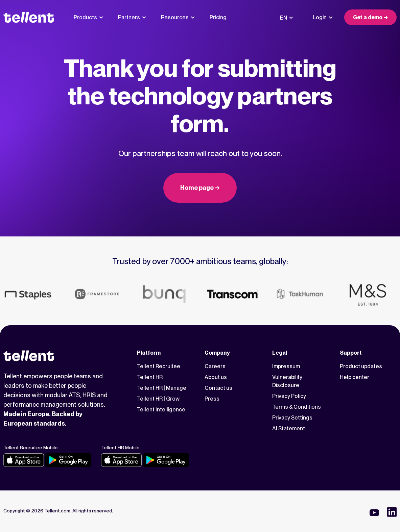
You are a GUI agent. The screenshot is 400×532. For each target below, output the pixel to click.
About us (216, 377)
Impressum (286, 366)
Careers (215, 366)
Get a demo (368, 17)
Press (212, 399)
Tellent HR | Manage (162, 388)
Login (323, 17)
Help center (355, 377)
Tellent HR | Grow (158, 399)
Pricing (218, 17)
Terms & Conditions (297, 407)
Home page (197, 188)
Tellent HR (150, 377)
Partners (132, 17)
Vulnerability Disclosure (287, 381)
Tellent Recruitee (159, 366)
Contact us (218, 388)
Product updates (361, 366)
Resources (178, 17)
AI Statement (289, 428)
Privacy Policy (289, 396)
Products (88, 17)
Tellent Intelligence (161, 410)
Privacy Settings (292, 418)
